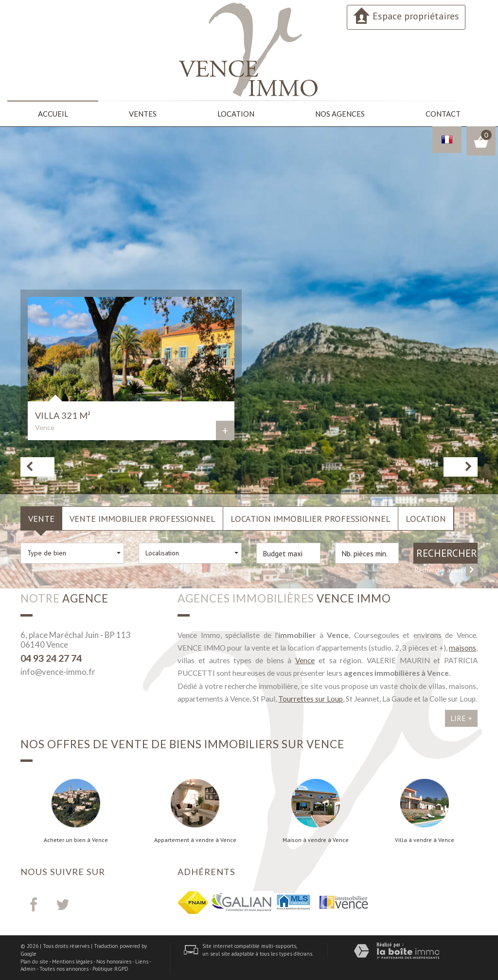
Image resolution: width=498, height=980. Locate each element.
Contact (442, 113)
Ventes (142, 113)
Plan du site (34, 961)
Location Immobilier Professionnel (311, 518)
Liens (142, 961)
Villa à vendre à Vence (425, 840)
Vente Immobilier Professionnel (142, 518)
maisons (462, 647)
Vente (41, 518)
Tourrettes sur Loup (311, 698)
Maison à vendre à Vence (316, 840)
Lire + (461, 718)
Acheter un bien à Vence (76, 840)
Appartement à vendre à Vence (195, 840)
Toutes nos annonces (64, 968)
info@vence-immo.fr (58, 671)
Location (236, 113)
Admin (28, 968)
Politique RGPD (110, 968)
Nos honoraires (114, 961)
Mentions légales (72, 961)
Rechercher (447, 553)
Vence (305, 660)
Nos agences (339, 113)
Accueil (53, 113)
